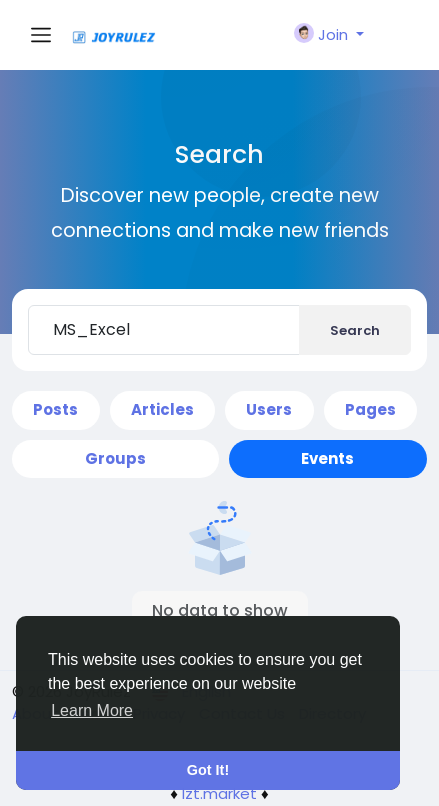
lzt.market (219, 793)
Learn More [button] (92, 710)
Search (355, 330)
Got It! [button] (208, 770)
